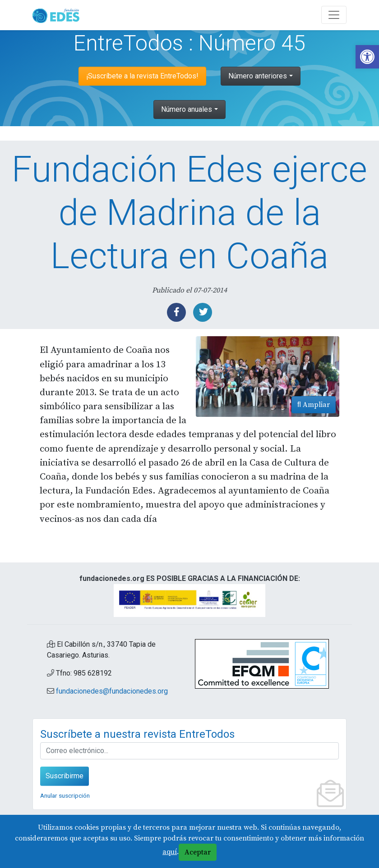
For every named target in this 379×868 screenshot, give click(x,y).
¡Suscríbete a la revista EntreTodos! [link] (142, 76)
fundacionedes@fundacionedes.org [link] (112, 691)
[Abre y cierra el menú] (334, 15)
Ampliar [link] (314, 405)
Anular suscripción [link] (65, 795)
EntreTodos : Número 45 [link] (189, 43)
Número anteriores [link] (258, 76)
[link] (367, 57)
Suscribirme (65, 776)
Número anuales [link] (187, 109)
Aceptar (198, 852)
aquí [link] (170, 852)
